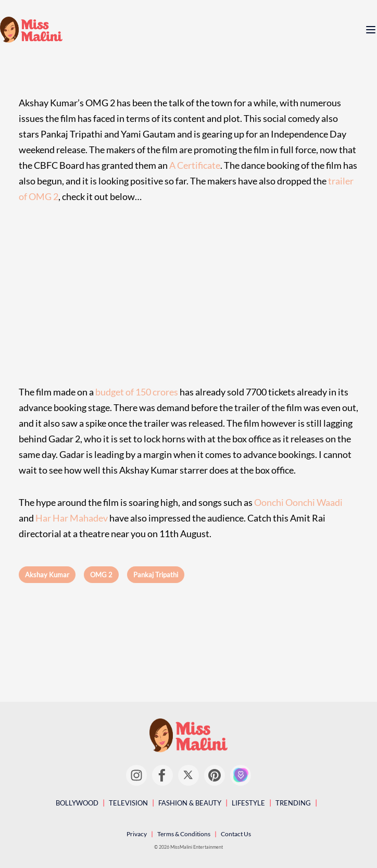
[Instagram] (136, 775)
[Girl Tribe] (241, 775)
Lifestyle (248, 803)
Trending (293, 803)
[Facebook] (162, 775)
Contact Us (236, 834)
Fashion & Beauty (190, 803)
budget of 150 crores (137, 392)
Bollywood (77, 803)
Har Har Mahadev (72, 518)
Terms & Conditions (184, 834)
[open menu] (371, 30)
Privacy (137, 834)
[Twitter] (188, 775)
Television (128, 803)
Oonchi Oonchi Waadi (298, 502)
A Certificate (195, 165)
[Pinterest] (215, 775)
